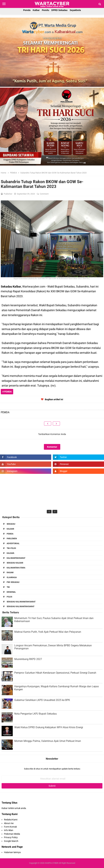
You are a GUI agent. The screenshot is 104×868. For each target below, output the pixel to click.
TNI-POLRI (11, 548)
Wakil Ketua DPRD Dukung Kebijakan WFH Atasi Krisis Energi (49, 727)
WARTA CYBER (52, 863)
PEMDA (10, 534)
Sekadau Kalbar (15, 563)
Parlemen (12, 539)
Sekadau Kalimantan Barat (21, 606)
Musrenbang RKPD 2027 (28, 659)
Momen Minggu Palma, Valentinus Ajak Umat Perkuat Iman (48, 741)
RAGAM (10, 573)
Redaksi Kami (11, 820)
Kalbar (36, 10)
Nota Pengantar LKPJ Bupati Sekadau (36, 714)
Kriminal (11, 592)
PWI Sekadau (13, 582)
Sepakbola (75, 10)
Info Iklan (9, 830)
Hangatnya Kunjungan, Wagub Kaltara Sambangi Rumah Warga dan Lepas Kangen (57, 688)
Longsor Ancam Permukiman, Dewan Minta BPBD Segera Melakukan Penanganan (53, 647)
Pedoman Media (12, 834)
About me (9, 823)
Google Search (11, 841)
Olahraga (12, 577)
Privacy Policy (11, 837)
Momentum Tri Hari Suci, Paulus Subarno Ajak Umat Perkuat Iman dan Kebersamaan (54, 620)
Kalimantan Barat (16, 558)
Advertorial (13, 543)
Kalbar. (11, 553)
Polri (9, 597)
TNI (8, 587)
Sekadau (11, 524)
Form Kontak (10, 827)
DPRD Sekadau (59, 10)
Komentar (52, 447)
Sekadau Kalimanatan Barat (21, 602)
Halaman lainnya (12, 852)
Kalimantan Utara (16, 568)
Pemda (27, 10)
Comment (44, 194)
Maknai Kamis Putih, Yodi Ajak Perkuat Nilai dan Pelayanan (48, 632)
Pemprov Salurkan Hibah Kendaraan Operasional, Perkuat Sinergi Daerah (55, 673)
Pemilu (45, 10)
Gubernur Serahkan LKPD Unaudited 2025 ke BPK (42, 700)
